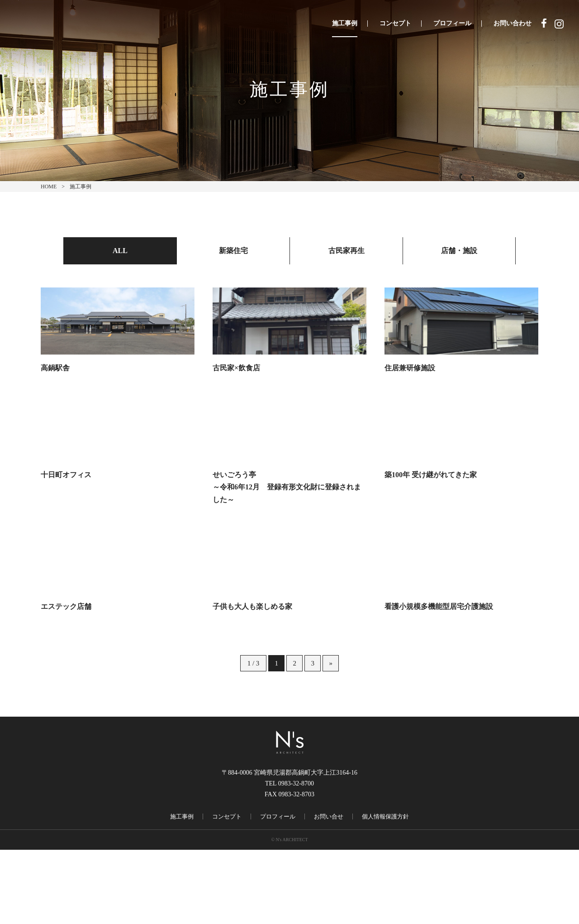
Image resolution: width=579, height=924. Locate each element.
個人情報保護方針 (385, 891)
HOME (49, 187)
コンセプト (395, 24)
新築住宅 (233, 251)
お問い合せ (329, 891)
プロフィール (452, 24)
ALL (120, 251)
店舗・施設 (459, 251)
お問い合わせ (513, 24)
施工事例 (345, 24)
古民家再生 (346, 251)
